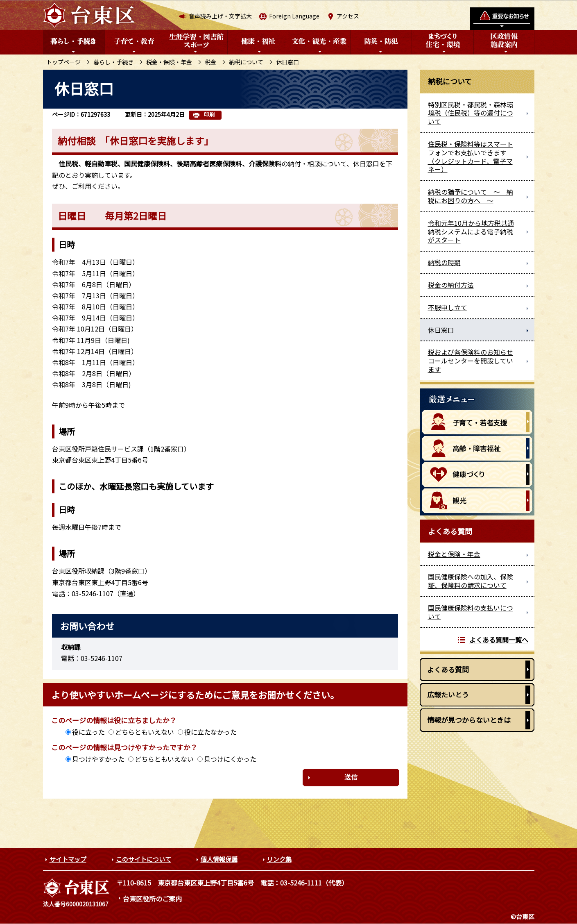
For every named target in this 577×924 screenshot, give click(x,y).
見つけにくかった (230, 759)
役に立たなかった (210, 732)
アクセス (348, 16)
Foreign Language (294, 16)
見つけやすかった (98, 759)
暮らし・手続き (113, 62)
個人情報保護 (219, 859)
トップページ (63, 62)
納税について (246, 62)
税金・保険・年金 (169, 62)
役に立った (88, 732)
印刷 (209, 115)
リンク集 (279, 859)
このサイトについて (144, 859)
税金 (210, 62)
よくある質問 (448, 669)
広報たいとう (448, 694)
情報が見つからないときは (469, 720)
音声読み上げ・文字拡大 (220, 16)
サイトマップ (68, 859)
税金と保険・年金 (454, 554)
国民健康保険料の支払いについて (471, 612)
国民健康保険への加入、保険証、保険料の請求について (471, 581)
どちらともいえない (145, 732)
